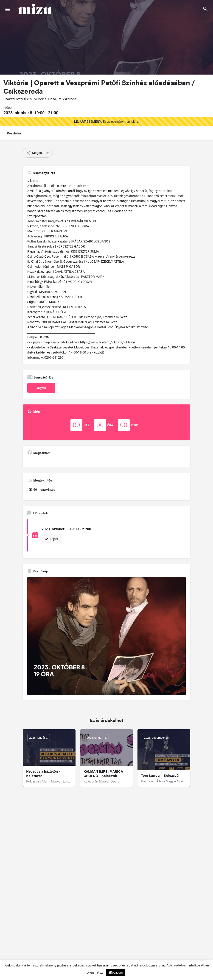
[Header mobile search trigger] (205, 9)
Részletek (14, 133)
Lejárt (52, 539)
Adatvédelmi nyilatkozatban (188, 965)
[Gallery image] (106, 636)
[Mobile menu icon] (8, 9)
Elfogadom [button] (116, 973)
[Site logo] (35, 9)
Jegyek (41, 388)
